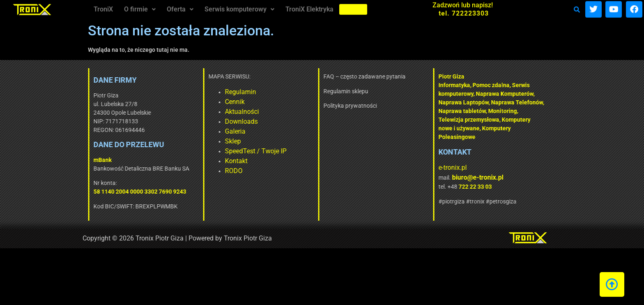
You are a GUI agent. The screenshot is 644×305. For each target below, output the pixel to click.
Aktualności (178, 112)
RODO (170, 171)
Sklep (169, 141)
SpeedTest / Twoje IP (192, 151)
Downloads (178, 121)
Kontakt (173, 161)
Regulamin (177, 92)
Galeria (172, 131)
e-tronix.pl (389, 168)
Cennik (171, 102)
